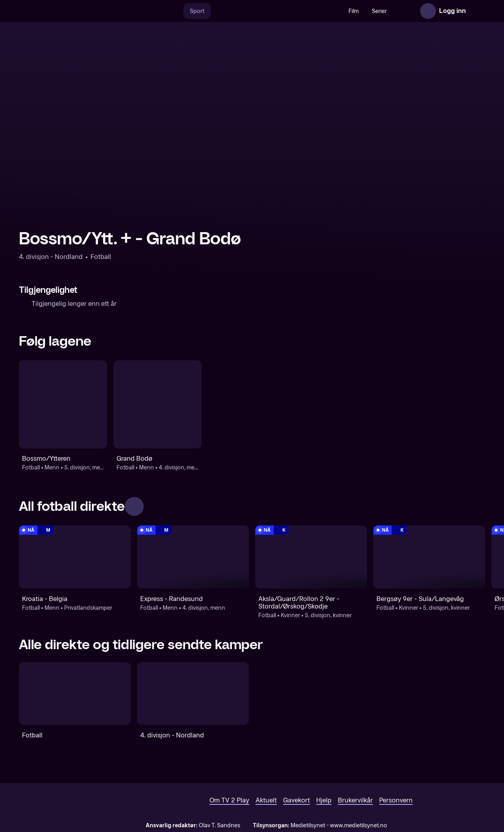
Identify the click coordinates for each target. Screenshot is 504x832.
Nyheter (393, 11)
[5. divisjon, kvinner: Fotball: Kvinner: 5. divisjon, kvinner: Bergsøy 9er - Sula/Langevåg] (429, 557)
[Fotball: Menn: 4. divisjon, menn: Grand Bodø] (157, 404)
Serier (362, 11)
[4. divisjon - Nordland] (193, 694)
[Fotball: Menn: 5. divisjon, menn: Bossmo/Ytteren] (63, 404)
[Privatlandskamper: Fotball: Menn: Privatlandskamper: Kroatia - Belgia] (75, 557)
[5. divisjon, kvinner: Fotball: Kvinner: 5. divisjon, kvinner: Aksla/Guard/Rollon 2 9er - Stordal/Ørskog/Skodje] (311, 557)
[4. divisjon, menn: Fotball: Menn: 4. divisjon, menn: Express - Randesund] (193, 557)
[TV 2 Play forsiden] (78, 11)
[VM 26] (259, 11)
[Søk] (158, 11)
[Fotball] (75, 694)
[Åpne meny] (477, 11)
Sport (180, 11)
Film (337, 11)
